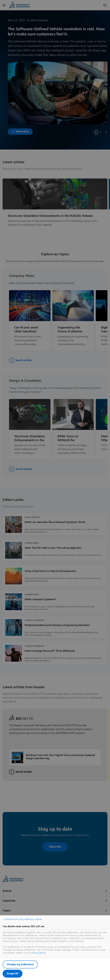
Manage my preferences (20, 964)
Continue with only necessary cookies (23, 919)
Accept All (13, 974)
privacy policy (39, 953)
